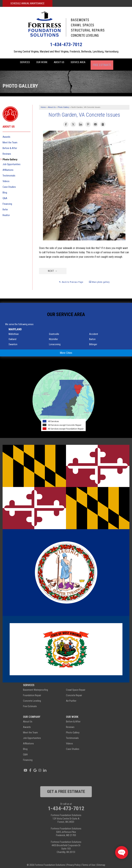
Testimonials (9, 172)
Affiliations (8, 166)
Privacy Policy (74, 861)
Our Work (41, 63)
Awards (6, 133)
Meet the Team (10, 139)
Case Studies (9, 183)
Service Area (84, 63)
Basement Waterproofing (35, 686)
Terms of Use (89, 861)
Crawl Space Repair (76, 686)
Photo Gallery (10, 156)
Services (20, 63)
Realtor (6, 211)
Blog (5, 189)
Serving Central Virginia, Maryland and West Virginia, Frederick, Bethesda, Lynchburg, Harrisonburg (66, 52)
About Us (61, 63)
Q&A (5, 194)
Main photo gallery (99, 278)
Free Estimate (109, 63)
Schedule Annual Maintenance (27, 3)
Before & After (10, 144)
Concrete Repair (74, 692)
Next (53, 267)
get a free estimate (66, 788)
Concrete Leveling (32, 697)
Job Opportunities (12, 160)
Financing (7, 200)
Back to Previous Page (71, 278)
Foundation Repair (32, 692)
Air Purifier (71, 697)
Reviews (7, 150)
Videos (6, 177)
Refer (5, 206)
